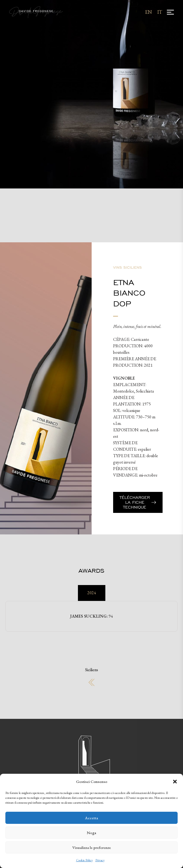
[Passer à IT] (160, 12)
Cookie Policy (84, 860)
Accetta (91, 818)
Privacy (100, 860)
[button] (175, 782)
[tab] (92, 593)
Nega (91, 833)
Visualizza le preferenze (92, 847)
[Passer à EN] (148, 12)
